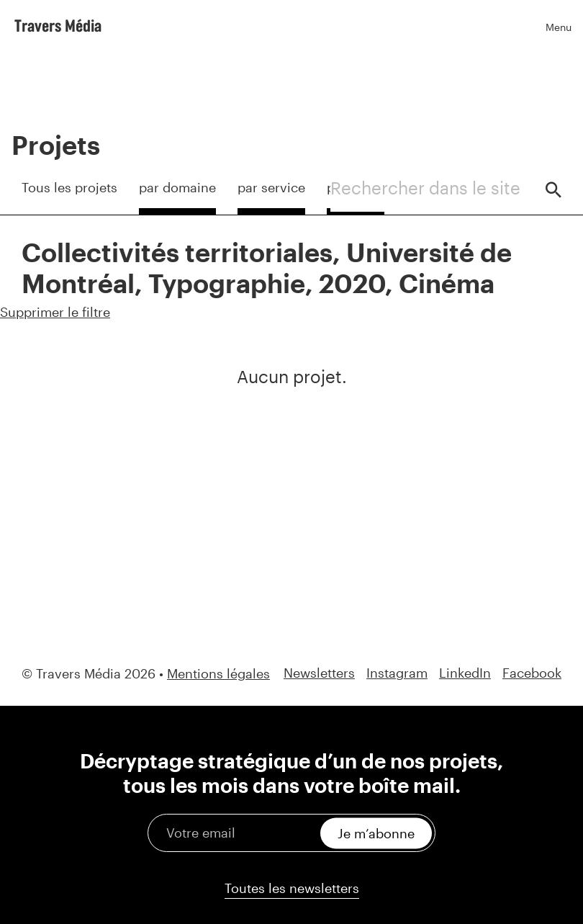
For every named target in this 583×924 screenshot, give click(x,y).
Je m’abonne (376, 833)
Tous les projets (69, 187)
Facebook (532, 673)
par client (356, 187)
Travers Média (58, 25)
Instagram (397, 673)
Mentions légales (218, 673)
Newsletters (319, 673)
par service (271, 187)
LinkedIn (465, 673)
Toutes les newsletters (292, 888)
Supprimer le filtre (55, 312)
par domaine (177, 187)
